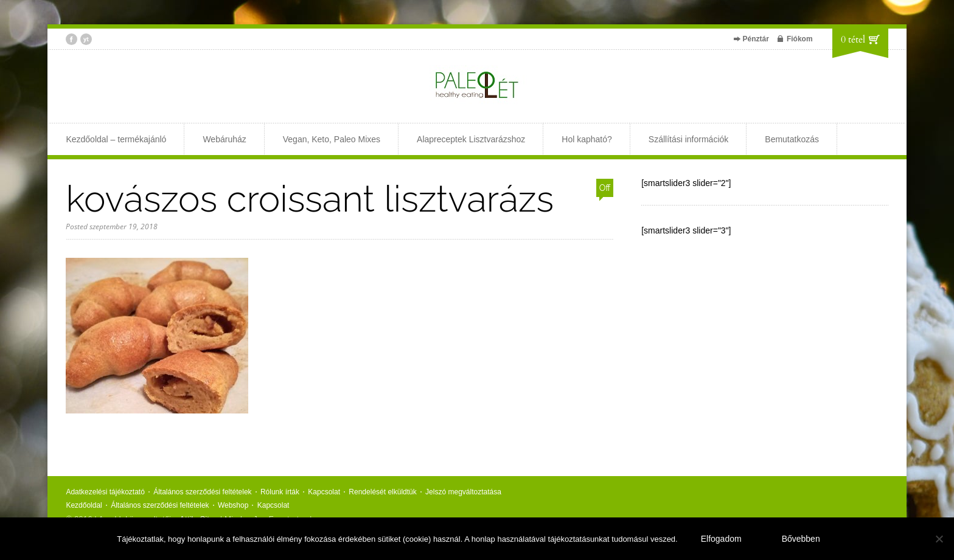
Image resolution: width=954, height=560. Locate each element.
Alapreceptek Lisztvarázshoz (471, 139)
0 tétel (853, 40)
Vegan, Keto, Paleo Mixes (332, 139)
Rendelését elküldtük (382, 492)
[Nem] (939, 539)
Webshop (233, 505)
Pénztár (756, 39)
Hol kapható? (587, 139)
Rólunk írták (280, 492)
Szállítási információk (689, 139)
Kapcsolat (324, 492)
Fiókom (800, 39)
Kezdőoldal (84, 505)
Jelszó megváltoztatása (463, 492)
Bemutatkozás (792, 139)
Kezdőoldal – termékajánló (116, 139)
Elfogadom (721, 539)
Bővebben (801, 539)
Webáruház (224, 139)
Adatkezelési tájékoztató (105, 492)
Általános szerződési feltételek (202, 492)
